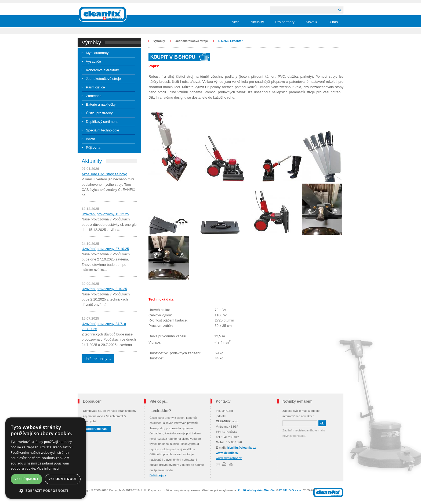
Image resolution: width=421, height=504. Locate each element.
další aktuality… (98, 359)
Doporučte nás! (97, 429)
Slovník (312, 22)
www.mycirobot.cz (229, 458)
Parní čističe (95, 87)
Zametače (94, 96)
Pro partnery (285, 22)
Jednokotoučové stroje (103, 79)
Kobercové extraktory (102, 70)
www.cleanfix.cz (227, 453)
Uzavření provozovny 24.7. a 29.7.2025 (104, 326)
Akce (236, 22)
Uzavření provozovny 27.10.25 (105, 249)
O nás (333, 22)
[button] (46, 491)
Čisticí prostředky (99, 113)
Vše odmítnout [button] (63, 479)
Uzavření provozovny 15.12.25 (105, 214)
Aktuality (257, 22)
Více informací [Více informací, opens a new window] (48, 468)
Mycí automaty (97, 53)
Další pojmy (158, 475)
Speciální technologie (103, 130)
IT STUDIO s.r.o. (290, 490)
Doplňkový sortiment (102, 122)
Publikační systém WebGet (256, 490)
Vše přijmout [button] (26, 479)
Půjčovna (93, 147)
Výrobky (159, 41)
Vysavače (93, 61)
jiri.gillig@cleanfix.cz (241, 448)
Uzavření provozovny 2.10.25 (104, 289)
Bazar (90, 139)
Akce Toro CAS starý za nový (104, 174)
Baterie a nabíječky (101, 104)
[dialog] (46, 458)
